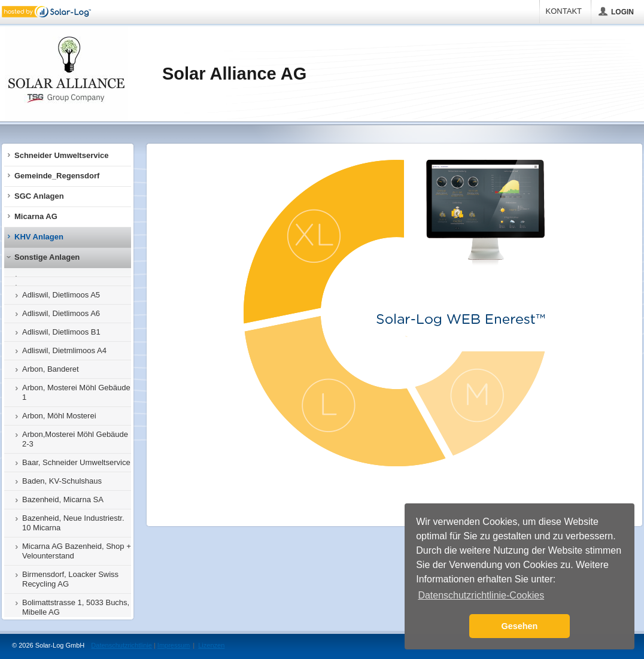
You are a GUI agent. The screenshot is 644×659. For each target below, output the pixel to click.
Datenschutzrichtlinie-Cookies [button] (481, 595)
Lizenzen (211, 645)
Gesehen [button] (520, 626)
